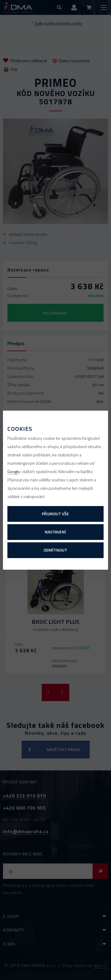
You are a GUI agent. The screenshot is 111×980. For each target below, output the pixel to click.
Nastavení (55, 532)
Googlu (14, 471)
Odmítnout (55, 550)
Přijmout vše (55, 514)
